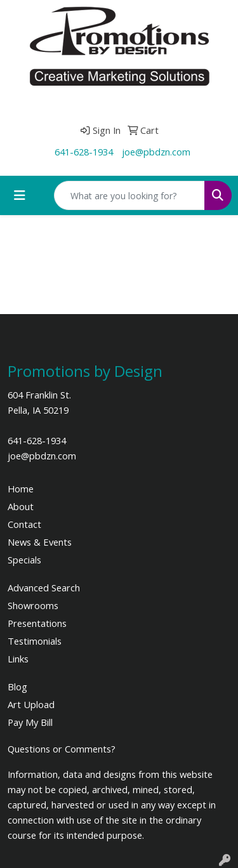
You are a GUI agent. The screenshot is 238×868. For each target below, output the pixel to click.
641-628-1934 (84, 152)
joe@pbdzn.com (156, 152)
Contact (24, 524)
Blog (17, 687)
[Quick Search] (129, 195)
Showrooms (33, 605)
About (21, 506)
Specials (24, 560)
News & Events (40, 542)
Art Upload (31, 704)
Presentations (37, 623)
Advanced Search (44, 588)
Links (18, 659)
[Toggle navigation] (20, 195)
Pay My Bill (30, 722)
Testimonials (35, 641)
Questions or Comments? (62, 749)
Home (21, 489)
